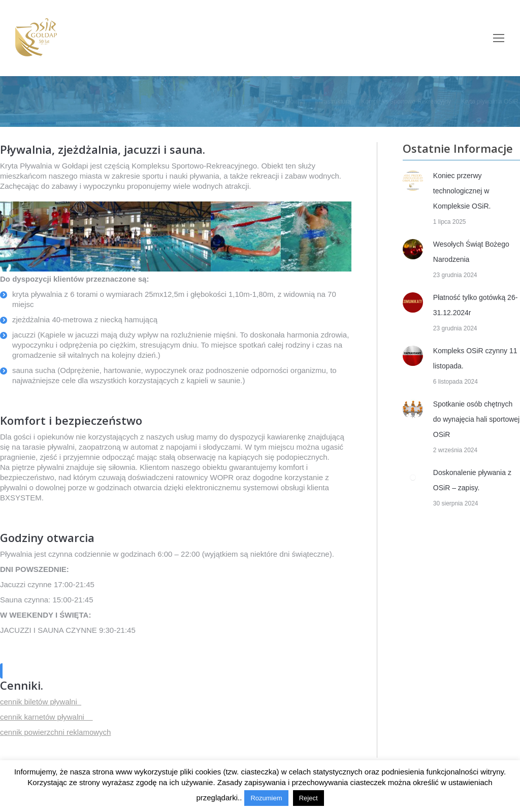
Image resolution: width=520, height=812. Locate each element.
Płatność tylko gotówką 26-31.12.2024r (476, 305)
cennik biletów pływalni (41, 702)
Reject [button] (308, 798)
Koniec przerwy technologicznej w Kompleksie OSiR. (462, 191)
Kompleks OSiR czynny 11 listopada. (475, 358)
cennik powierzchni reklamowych (55, 732)
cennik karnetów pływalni (46, 717)
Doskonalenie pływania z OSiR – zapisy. (472, 480)
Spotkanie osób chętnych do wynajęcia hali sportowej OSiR (476, 419)
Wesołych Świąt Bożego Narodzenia (471, 252)
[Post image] (413, 181)
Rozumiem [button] (266, 798)
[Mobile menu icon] (499, 38)
